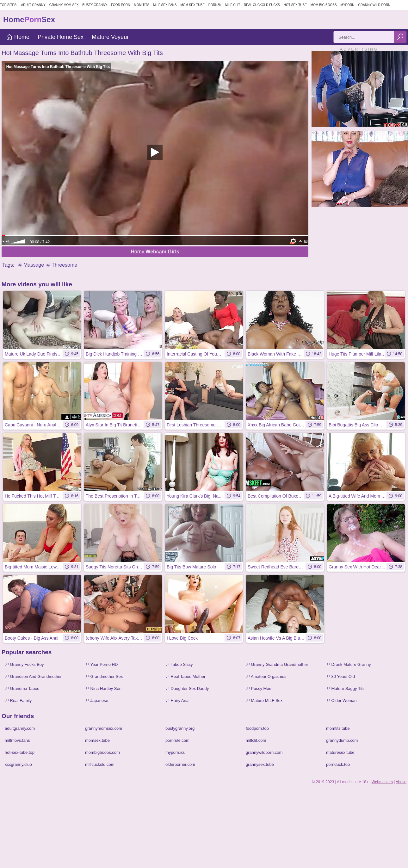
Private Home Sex (61, 37)
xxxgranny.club (18, 764)
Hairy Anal (177, 701)
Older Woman (341, 701)
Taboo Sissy (179, 664)
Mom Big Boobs (324, 5)
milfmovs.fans (17, 740)
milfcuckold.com (100, 764)
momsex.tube (97, 740)
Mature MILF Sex (264, 701)
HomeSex (29, 19)
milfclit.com (256, 740)
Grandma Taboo (22, 688)
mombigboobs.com (102, 752)
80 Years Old (340, 676)
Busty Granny (95, 5)
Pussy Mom (259, 688)
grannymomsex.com (104, 728)
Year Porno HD (101, 664)
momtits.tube (338, 728)
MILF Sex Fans (165, 5)
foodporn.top (257, 728)
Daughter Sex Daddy (187, 688)
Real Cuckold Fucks (262, 5)
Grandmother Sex (104, 676)
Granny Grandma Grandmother (277, 664)
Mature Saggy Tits (345, 688)
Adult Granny (33, 5)
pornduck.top (338, 764)
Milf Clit (233, 5)
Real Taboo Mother (185, 676)
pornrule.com (177, 740)
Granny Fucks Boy (24, 664)
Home (18, 37)
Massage (31, 265)
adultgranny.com (20, 728)
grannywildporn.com (264, 752)
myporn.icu (176, 752)
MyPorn (347, 5)
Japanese (97, 701)
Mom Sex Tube (192, 5)
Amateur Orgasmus (266, 676)
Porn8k (215, 5)
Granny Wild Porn (374, 5)
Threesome (61, 265)
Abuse (401, 782)
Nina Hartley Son (103, 688)
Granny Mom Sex (64, 5)
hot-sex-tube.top (20, 752)
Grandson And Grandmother (33, 676)
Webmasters (382, 782)
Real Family (18, 701)
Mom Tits (142, 5)
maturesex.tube (340, 752)
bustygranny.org (180, 728)
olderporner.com (180, 764)
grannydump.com (342, 740)
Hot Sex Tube (295, 5)
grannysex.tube (260, 764)
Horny (155, 252)
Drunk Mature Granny (349, 664)
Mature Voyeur (110, 37)
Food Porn (121, 5)
